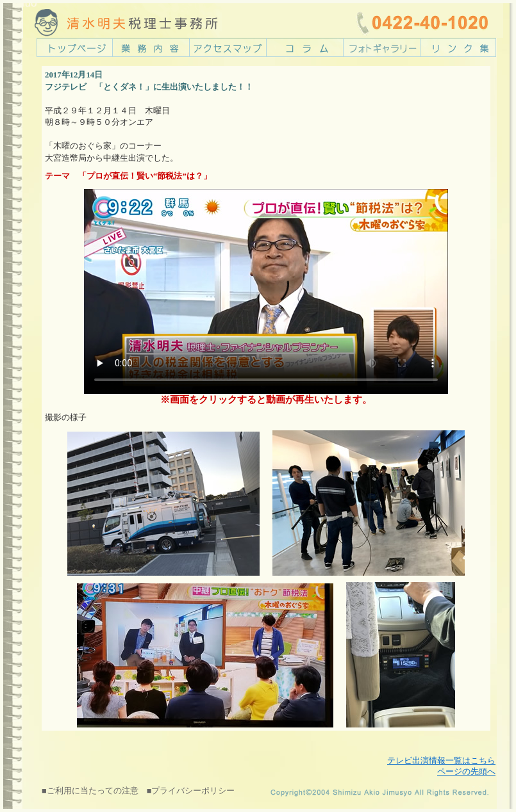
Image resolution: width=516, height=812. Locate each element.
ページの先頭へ (466, 772)
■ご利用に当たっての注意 (90, 791)
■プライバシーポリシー (191, 791)
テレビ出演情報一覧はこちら (441, 761)
